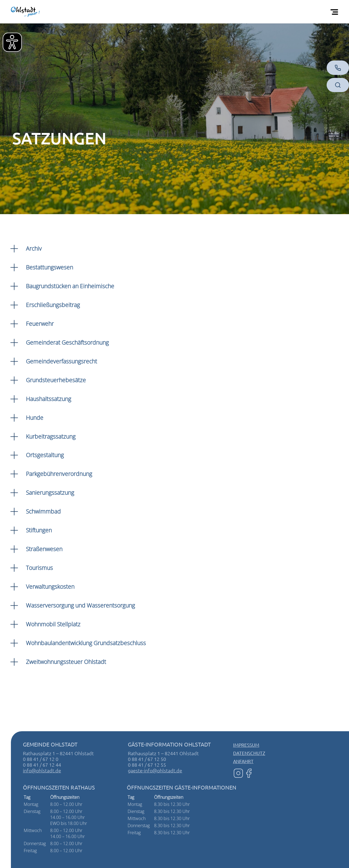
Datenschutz (249, 753)
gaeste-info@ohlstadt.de (155, 770)
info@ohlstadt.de (42, 770)
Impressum (246, 745)
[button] (174, 249)
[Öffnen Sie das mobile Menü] (335, 12)
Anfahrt (243, 761)
